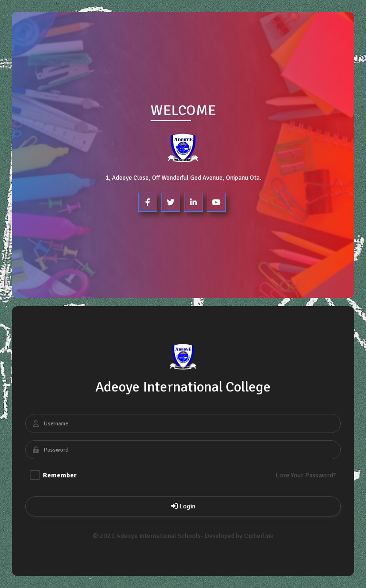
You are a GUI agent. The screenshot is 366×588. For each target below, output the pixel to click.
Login (183, 506)
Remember (53, 475)
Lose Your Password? (306, 475)
